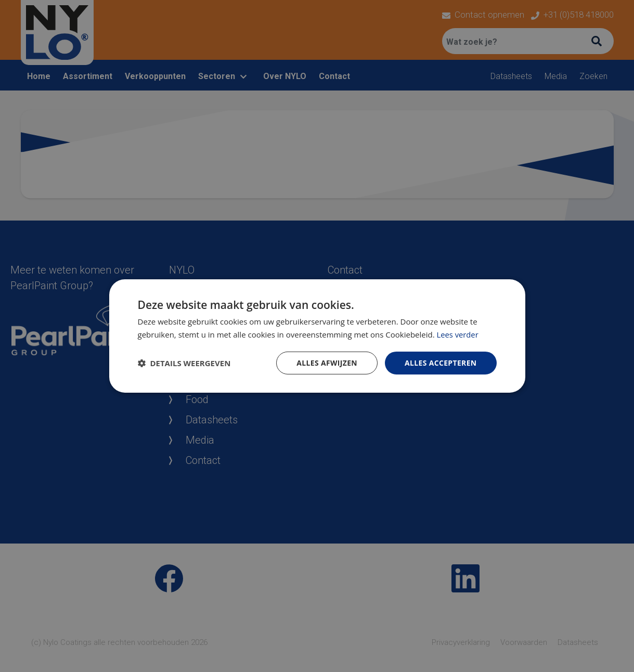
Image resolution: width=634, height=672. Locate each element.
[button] (184, 363)
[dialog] (317, 336)
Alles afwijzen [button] (326, 363)
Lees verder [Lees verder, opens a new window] (458, 334)
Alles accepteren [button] (441, 363)
